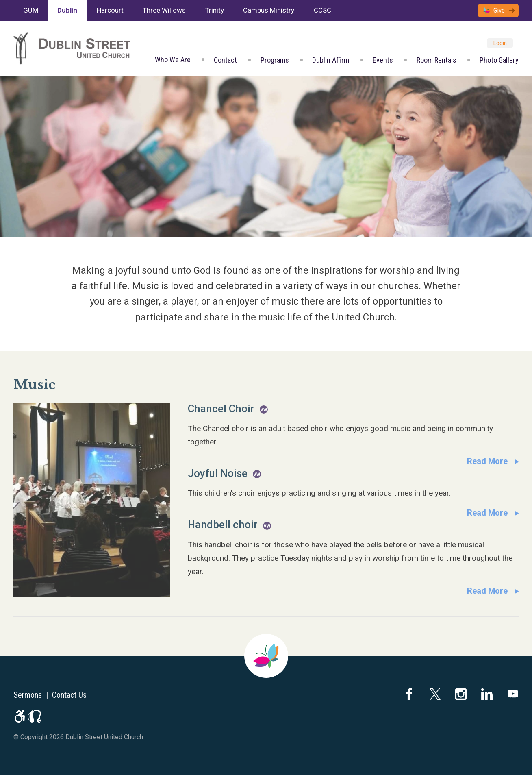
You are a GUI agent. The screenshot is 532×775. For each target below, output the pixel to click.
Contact (225, 60)
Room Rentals (436, 60)
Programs (275, 60)
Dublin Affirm (331, 60)
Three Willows (164, 10)
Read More (487, 461)
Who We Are (173, 60)
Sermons (28, 695)
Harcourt (110, 10)
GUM (31, 10)
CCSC (322, 10)
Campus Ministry (269, 10)
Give (499, 10)
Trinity (215, 10)
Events (383, 60)
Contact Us (69, 695)
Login (500, 43)
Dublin (67, 10)
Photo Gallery (499, 60)
